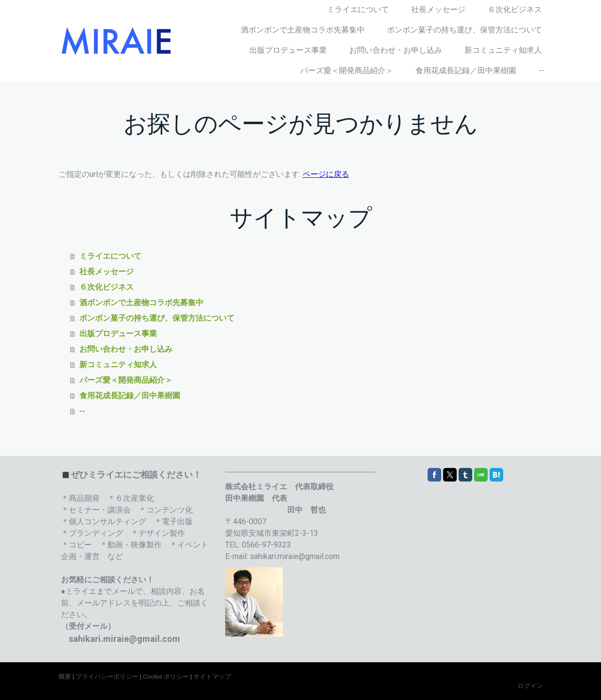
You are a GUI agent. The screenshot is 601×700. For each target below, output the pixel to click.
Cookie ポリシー (166, 677)
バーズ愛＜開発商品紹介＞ (347, 70)
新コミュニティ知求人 (503, 50)
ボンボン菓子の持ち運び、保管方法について (464, 30)
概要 (65, 677)
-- (541, 70)
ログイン (530, 686)
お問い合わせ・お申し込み (396, 50)
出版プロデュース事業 (288, 50)
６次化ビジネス (515, 9)
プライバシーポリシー (107, 677)
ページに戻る (326, 174)
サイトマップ (212, 677)
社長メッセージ (438, 9)
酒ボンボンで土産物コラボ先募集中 (303, 30)
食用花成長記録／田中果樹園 (466, 70)
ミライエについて (358, 9)
